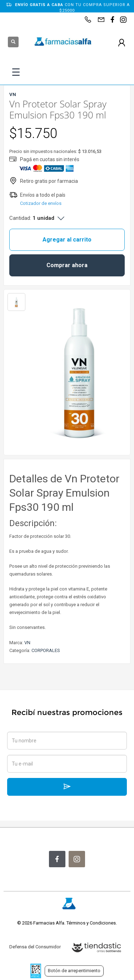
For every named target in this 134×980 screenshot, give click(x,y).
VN (27, 643)
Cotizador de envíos (41, 203)
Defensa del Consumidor (35, 947)
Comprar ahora (67, 265)
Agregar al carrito (67, 240)
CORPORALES (46, 650)
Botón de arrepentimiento (74, 971)
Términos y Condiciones (91, 923)
